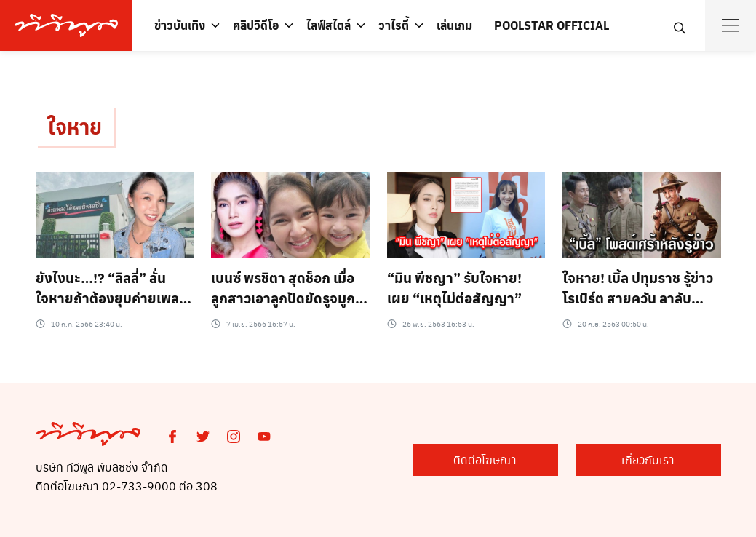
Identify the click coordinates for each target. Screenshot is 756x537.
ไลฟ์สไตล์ (329, 25)
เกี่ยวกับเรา (648, 460)
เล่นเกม (454, 25)
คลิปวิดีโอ (256, 25)
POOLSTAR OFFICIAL (552, 25)
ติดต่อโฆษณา (485, 460)
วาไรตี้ (394, 25)
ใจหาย (75, 126)
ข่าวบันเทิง (180, 25)
